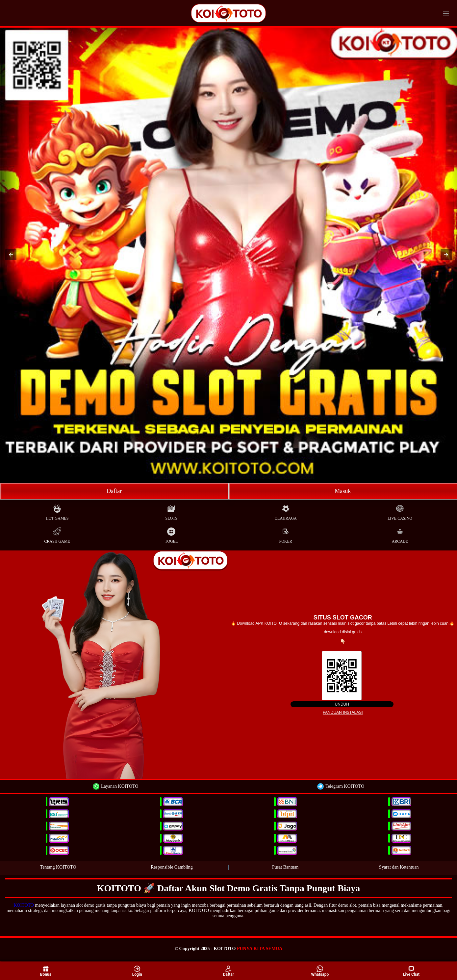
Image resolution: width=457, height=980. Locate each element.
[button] (11, 255)
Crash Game (57, 534)
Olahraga (285, 511)
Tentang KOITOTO (58, 867)
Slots (172, 511)
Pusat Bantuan (285, 867)
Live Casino (400, 511)
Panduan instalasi (343, 712)
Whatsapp (320, 970)
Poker (285, 534)
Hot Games (57, 511)
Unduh (342, 704)
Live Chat (411, 971)
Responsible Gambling (172, 867)
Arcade (400, 534)
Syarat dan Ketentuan (399, 867)
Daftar (114, 491)
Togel (171, 534)
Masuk (343, 491)
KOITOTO (24, 905)
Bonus (46, 970)
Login (137, 970)
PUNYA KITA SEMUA (260, 949)
